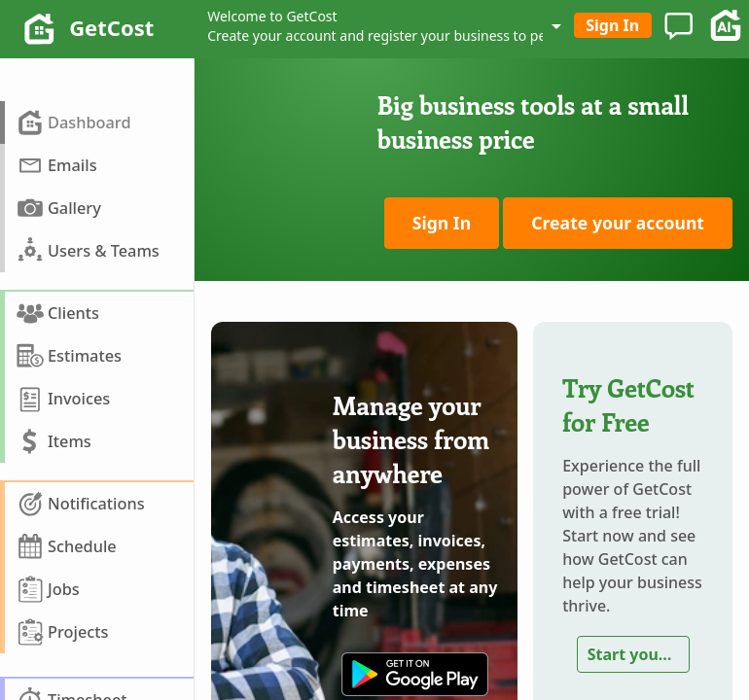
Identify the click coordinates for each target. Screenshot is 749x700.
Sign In (612, 25)
